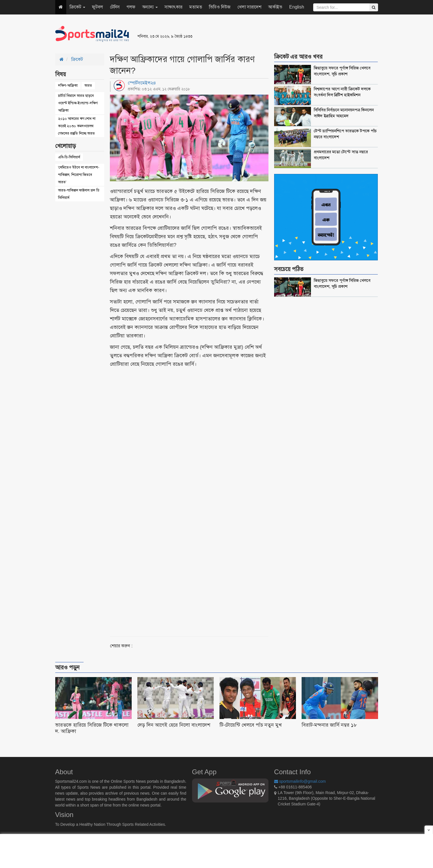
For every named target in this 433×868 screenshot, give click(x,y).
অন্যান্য (150, 7)
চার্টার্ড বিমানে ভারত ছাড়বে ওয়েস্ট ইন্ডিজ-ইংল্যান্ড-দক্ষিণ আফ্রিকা (78, 103)
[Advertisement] (286, 34)
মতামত (196, 7)
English (297, 7)
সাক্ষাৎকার (173, 7)
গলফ (131, 7)
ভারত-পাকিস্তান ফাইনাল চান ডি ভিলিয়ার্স (79, 194)
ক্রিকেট (77, 7)
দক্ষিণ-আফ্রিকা (68, 85)
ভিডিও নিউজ (220, 7)
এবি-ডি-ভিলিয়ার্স (69, 157)
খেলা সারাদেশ (249, 7)
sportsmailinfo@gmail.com (300, 781)
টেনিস (115, 7)
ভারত (88, 85)
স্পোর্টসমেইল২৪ (142, 83)
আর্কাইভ (275, 7)
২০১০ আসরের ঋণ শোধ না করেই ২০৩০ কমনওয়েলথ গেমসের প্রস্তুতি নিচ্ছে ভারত (77, 126)
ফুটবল (98, 7)
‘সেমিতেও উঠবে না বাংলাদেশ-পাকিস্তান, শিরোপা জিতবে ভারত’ (79, 175)
